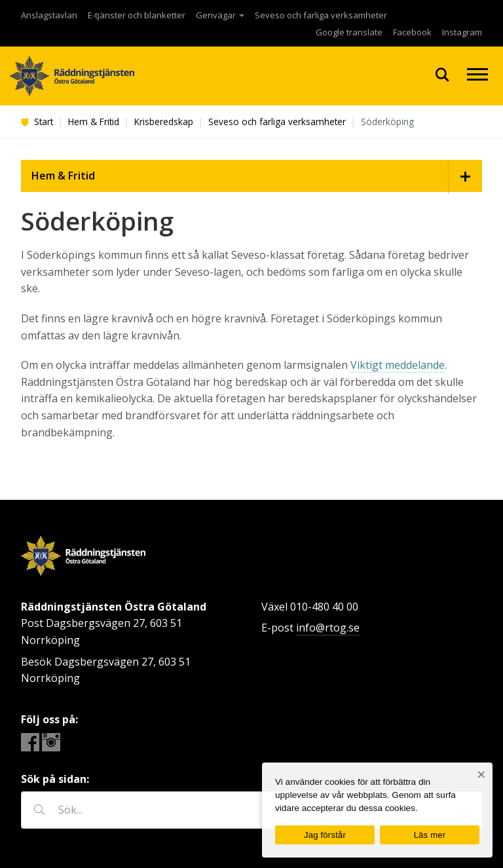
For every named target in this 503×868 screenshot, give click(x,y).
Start (37, 122)
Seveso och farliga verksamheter (321, 15)
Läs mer (430, 835)
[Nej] (481, 775)
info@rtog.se (328, 628)
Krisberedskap (164, 122)
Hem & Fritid (94, 122)
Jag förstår (325, 835)
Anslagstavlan (49, 15)
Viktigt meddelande (398, 365)
